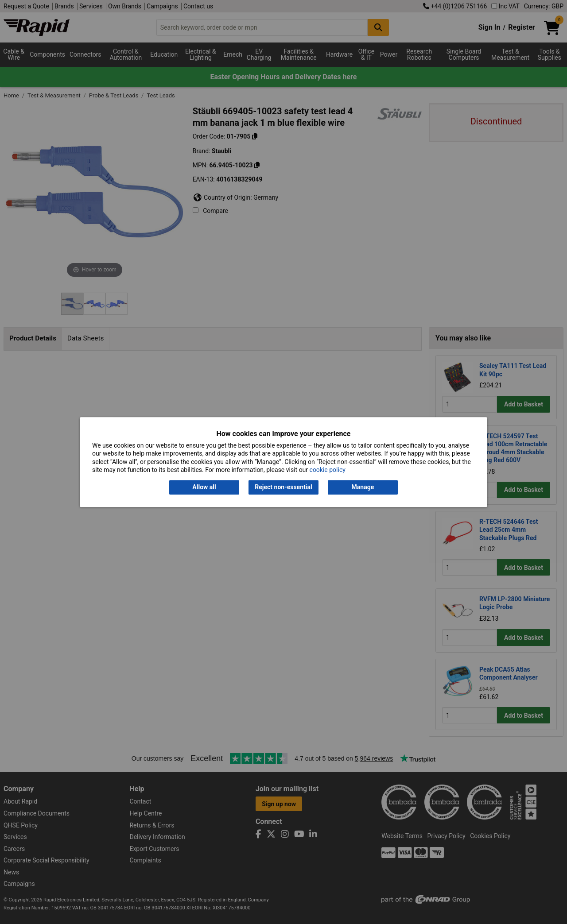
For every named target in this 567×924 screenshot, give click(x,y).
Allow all (204, 487)
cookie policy (328, 470)
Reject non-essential (283, 487)
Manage (363, 487)
